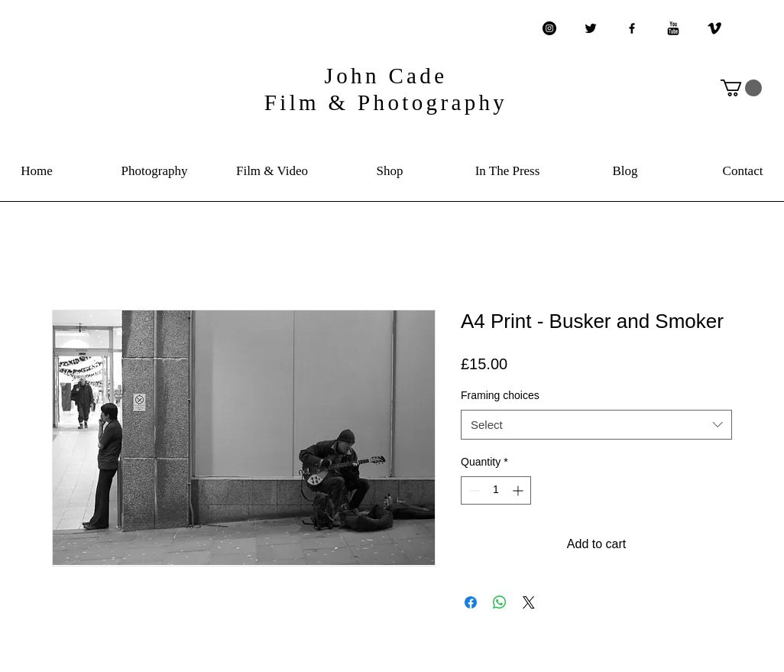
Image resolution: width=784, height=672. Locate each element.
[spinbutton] (496, 490)
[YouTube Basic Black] (673, 28)
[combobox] (596, 425)
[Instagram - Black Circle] (549, 28)
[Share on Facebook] (471, 602)
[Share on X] (529, 602)
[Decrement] (473, 490)
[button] (741, 88)
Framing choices (500, 395)
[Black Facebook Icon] (632, 28)
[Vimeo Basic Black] (714, 28)
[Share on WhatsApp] (500, 602)
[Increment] (519, 490)
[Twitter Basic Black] (591, 28)
